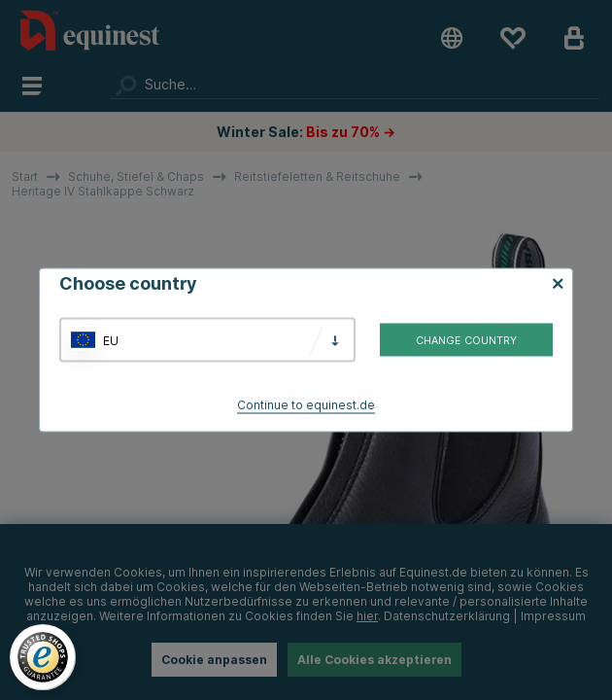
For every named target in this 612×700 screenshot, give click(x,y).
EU (111, 340)
